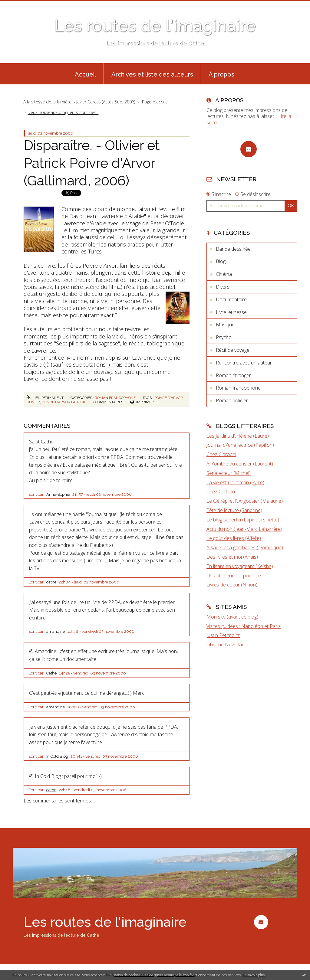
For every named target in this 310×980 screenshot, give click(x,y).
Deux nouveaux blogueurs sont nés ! (63, 112)
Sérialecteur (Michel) (229, 473)
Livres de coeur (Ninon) (232, 585)
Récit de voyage (233, 350)
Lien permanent (45, 398)
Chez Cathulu (221, 492)
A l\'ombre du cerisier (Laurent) (240, 464)
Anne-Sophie (58, 494)
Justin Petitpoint (223, 635)
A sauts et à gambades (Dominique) (245, 547)
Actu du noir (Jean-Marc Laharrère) (244, 529)
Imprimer (142, 402)
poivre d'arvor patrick (64, 402)
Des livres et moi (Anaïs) (232, 557)
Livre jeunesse (231, 312)
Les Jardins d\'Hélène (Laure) (238, 436)
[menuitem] (85, 74)
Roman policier (232, 400)
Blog (221, 261)
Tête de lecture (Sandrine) (234, 510)
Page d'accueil (156, 102)
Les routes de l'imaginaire (155, 26)
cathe (51, 582)
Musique (225, 325)
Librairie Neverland (227, 645)
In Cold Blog (57, 756)
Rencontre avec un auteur (244, 363)
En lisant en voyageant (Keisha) (240, 566)
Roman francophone (115, 398)
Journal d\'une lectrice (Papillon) (240, 445)
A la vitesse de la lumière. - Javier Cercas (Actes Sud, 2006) (79, 102)
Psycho (224, 337)
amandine (56, 631)
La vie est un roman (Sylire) (235, 482)
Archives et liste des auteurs (152, 74)
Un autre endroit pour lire (234, 576)
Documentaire (231, 299)
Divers (223, 287)
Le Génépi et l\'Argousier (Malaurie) (245, 501)
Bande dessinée (233, 249)
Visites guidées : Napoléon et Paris (244, 626)
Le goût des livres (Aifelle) (234, 538)
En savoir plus (254, 975)
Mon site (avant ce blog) (232, 617)
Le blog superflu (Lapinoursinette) (243, 520)
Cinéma (224, 274)
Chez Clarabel (221, 454)
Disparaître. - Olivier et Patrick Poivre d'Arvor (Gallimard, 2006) (92, 163)
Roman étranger (233, 375)
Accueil (85, 74)
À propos (221, 74)
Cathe (51, 673)
